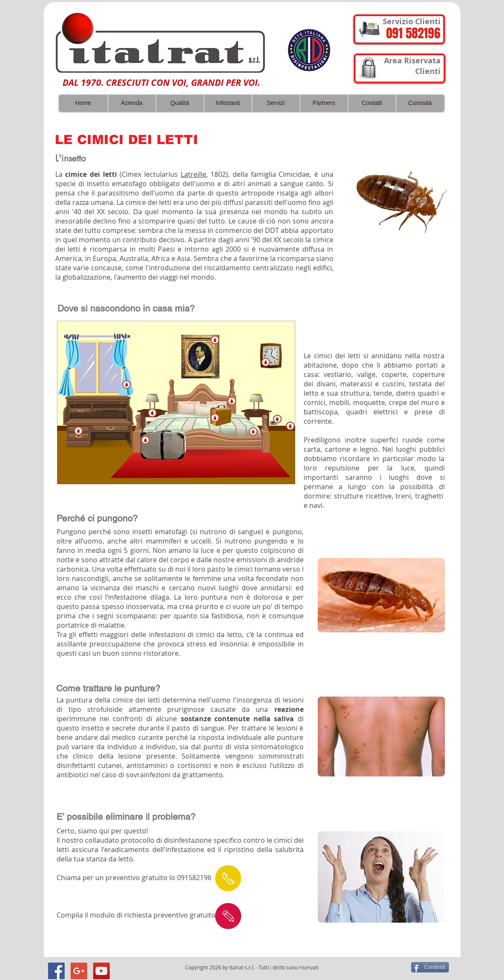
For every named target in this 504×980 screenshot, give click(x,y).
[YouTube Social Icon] (101, 971)
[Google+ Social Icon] (79, 971)
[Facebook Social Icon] (56, 971)
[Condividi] (430, 967)
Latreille (194, 174)
